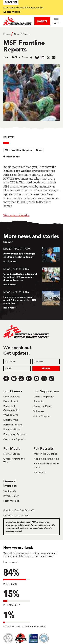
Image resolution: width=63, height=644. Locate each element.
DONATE (42, 21)
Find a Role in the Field (46, 459)
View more (13, 157)
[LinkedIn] (44, 379)
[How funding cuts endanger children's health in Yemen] (32, 255)
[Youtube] (36, 379)
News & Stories (22, 34)
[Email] (17, 369)
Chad (39, 150)
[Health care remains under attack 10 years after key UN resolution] (32, 300)
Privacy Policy (11, 496)
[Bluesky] (14, 379)
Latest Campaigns (44, 397)
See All (7, 242)
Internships (39, 472)
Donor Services (12, 397)
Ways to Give (11, 415)
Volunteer (39, 411)
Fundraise (39, 401)
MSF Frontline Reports (18, 150)
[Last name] (46, 361)
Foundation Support (15, 434)
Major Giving (11, 420)
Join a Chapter (42, 416)
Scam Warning (11, 501)
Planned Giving (12, 429)
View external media (16, 215)
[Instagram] (29, 379)
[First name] (17, 361)
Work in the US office (45, 454)
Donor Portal (11, 401)
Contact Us (10, 491)
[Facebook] (6, 379)
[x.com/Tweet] (21, 379)
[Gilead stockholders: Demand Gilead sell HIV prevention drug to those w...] (32, 277)
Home (7, 34)
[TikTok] (52, 379)
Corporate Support (14, 439)
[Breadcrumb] (32, 34)
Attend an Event (42, 406)
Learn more (11, 12)
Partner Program (13, 425)
